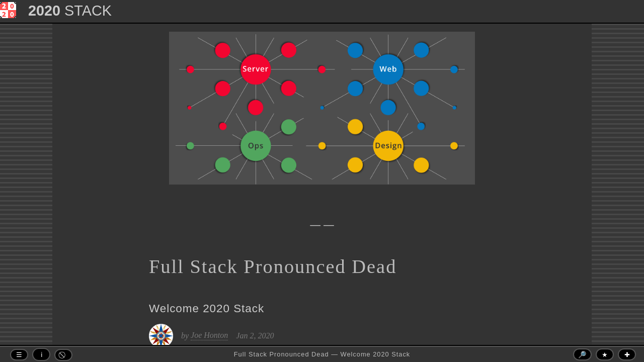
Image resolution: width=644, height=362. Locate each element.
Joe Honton (209, 335)
